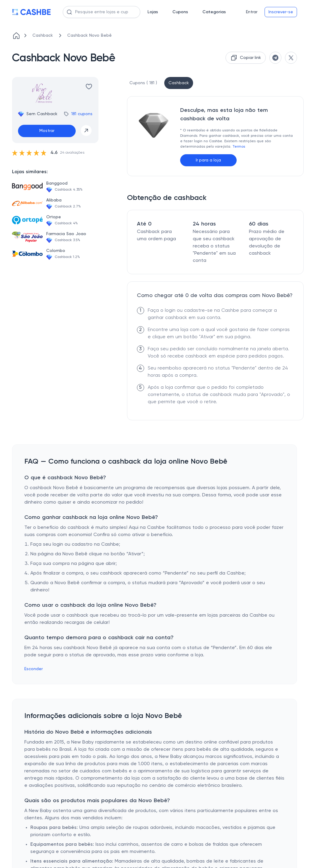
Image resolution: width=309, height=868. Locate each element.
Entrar (252, 12)
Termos (239, 147)
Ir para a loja (208, 160)
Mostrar (47, 131)
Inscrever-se (281, 12)
